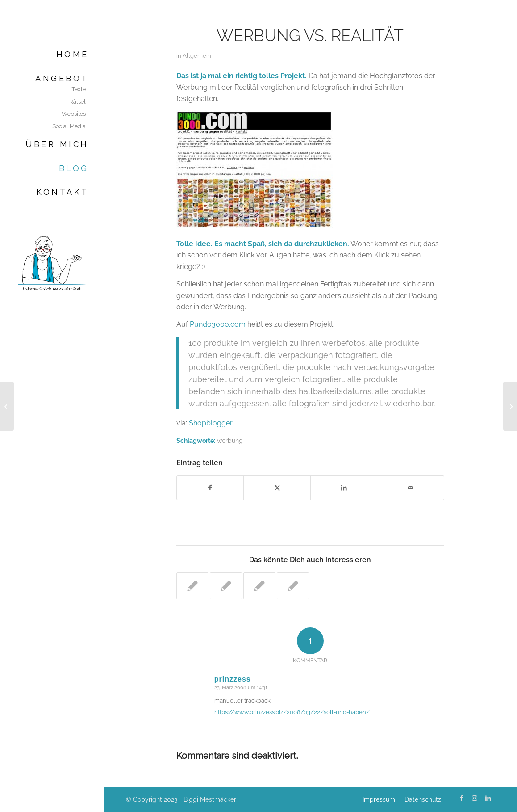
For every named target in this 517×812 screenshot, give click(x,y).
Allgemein (197, 56)
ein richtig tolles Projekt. (265, 76)
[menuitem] (52, 54)
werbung (230, 440)
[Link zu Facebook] (461, 798)
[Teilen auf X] (277, 488)
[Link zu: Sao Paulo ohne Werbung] (226, 586)
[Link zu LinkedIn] (488, 798)
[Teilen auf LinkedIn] (344, 488)
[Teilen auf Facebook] (210, 488)
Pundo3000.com (218, 324)
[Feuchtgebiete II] (510, 406)
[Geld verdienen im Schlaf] (7, 406)
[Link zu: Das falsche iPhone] (192, 586)
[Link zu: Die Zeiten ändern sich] (259, 586)
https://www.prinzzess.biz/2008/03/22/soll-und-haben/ (292, 712)
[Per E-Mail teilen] (411, 488)
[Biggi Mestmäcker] (52, 263)
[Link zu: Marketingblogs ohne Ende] (293, 586)
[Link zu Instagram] (475, 798)
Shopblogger (211, 423)
